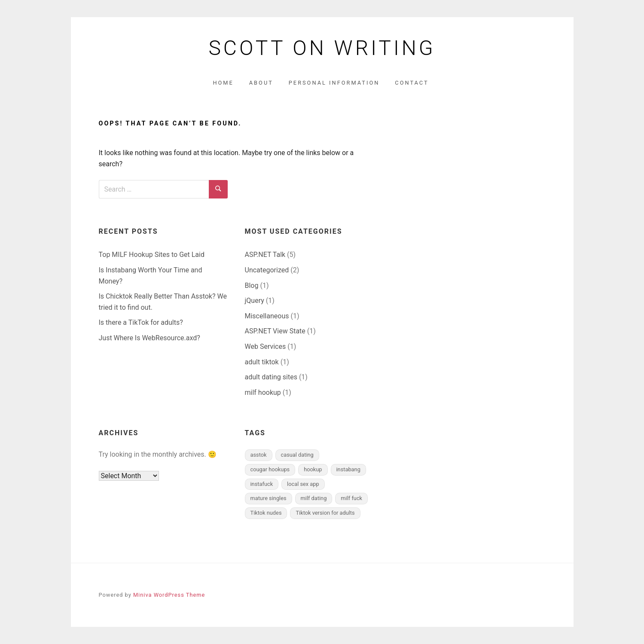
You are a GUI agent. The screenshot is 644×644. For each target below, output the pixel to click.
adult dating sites (271, 377)
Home (223, 83)
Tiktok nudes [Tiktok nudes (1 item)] (266, 513)
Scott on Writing (322, 48)
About (261, 83)
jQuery (255, 301)
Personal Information (334, 83)
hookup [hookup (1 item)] (313, 469)
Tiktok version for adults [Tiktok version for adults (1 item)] (325, 513)
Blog (252, 285)
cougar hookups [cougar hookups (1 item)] (270, 469)
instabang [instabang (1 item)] (348, 469)
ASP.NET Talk (265, 255)
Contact (412, 83)
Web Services (266, 346)
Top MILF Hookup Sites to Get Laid (152, 255)
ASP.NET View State (275, 331)
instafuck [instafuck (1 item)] (262, 484)
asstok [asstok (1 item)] (259, 455)
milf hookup (263, 392)
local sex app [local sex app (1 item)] (303, 484)
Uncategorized (267, 270)
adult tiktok (262, 362)
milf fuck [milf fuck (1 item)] (351, 498)
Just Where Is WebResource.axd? (150, 338)
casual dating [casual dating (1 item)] (297, 455)
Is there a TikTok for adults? (141, 322)
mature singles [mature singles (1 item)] (269, 498)
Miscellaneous (267, 316)
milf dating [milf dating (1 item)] (314, 498)
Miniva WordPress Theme (169, 595)
